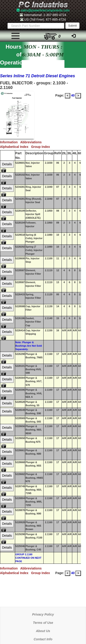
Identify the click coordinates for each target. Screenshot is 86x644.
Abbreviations (32, 142)
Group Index (41, 147)
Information (10, 142)
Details (7, 164)
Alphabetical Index (15, 147)
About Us (43, 631)
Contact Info (43, 639)
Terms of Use (43, 623)
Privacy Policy (43, 614)
